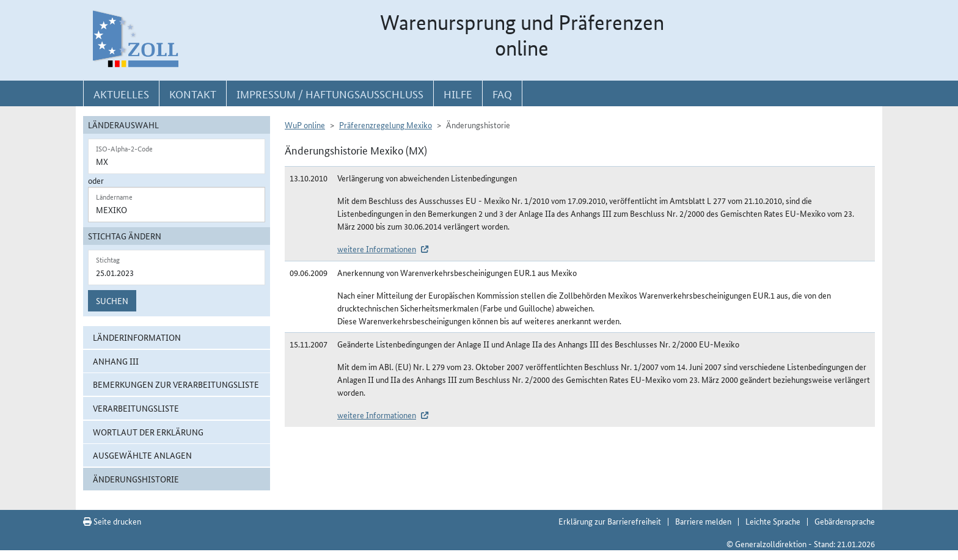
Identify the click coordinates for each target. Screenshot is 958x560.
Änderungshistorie (136, 479)
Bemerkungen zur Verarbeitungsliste (176, 384)
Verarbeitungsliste (136, 408)
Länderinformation (137, 337)
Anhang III (116, 361)
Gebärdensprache (845, 521)
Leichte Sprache (773, 521)
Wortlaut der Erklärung (148, 432)
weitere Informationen (377, 249)
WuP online (305, 125)
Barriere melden (703, 521)
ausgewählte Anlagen (142, 455)
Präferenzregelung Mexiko (386, 125)
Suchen (112, 300)
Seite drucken (112, 521)
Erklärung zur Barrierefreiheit (610, 521)
